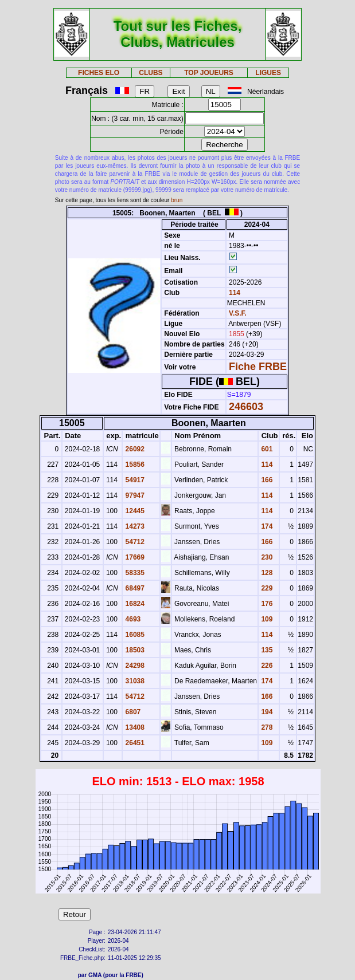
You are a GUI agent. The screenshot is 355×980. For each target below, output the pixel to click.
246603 (246, 407)
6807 (132, 712)
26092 (134, 449)
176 (266, 604)
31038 (134, 681)
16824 (134, 604)
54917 (134, 480)
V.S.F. (238, 313)
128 (266, 573)
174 (266, 526)
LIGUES (268, 73)
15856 (134, 465)
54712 (134, 542)
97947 (134, 495)
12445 (134, 511)
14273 (134, 526)
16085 (134, 635)
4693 (132, 619)
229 (266, 588)
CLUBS (151, 73)
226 (266, 666)
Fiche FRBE (258, 367)
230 (266, 557)
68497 (134, 588)
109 (266, 619)
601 (266, 449)
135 (266, 650)
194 (266, 712)
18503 (134, 650)
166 (266, 480)
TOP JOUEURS (209, 73)
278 (266, 727)
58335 (134, 573)
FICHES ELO (99, 73)
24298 (134, 666)
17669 (134, 557)
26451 (134, 743)
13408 (134, 727)
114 (234, 293)
